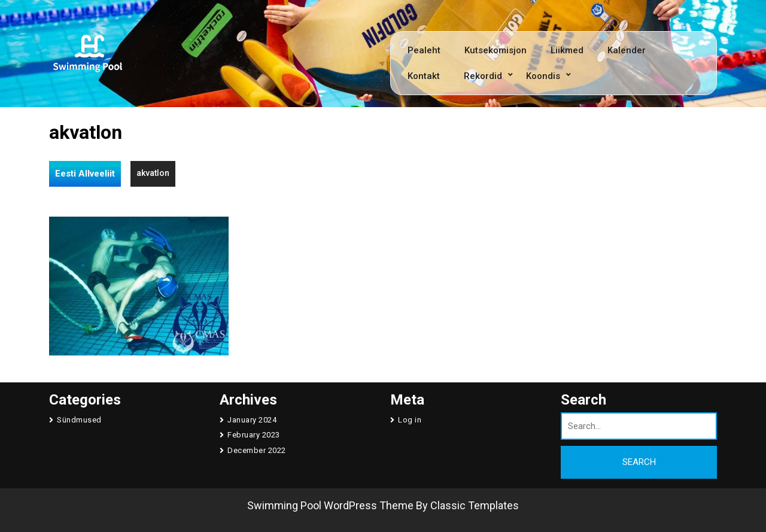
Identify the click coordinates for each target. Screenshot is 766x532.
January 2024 (252, 420)
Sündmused (79, 420)
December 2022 (257, 450)
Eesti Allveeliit (85, 174)
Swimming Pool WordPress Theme (330, 505)
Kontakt (424, 76)
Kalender (627, 50)
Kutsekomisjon (496, 50)
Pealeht (424, 50)
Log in (410, 420)
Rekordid (483, 76)
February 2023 (254, 435)
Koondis (543, 76)
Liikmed (567, 50)
